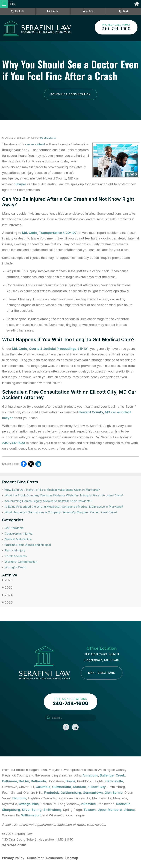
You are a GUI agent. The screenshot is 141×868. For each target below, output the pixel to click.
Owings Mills (29, 804)
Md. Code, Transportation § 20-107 (49, 233)
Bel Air (24, 781)
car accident (35, 144)
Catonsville (114, 781)
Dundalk (79, 787)
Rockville (123, 804)
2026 (7, 580)
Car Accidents (48, 138)
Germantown (93, 793)
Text (125, 11)
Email (53, 11)
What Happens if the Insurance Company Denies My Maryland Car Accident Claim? (61, 512)
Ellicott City (97, 787)
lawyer (21, 184)
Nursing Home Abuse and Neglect (28, 545)
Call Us (18, 11)
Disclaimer (35, 858)
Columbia (43, 787)
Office (88, 11)
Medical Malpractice (18, 539)
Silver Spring (32, 810)
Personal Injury (15, 550)
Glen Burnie (114, 793)
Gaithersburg (71, 793)
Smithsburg (52, 810)
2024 (7, 595)
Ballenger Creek (112, 775)
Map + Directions (102, 673)
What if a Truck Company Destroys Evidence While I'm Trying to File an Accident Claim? (64, 495)
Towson (90, 810)
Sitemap (72, 858)
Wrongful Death (15, 567)
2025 (7, 587)
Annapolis (90, 775)
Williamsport (31, 815)
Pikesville (88, 804)
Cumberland (62, 787)
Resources (55, 858)
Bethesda (38, 781)
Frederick (51, 793)
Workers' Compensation (21, 562)
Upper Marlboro (110, 810)
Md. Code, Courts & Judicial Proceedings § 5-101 (50, 349)
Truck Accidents (16, 556)
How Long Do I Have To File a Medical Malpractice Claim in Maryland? (52, 490)
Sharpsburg (11, 810)
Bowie (70, 781)
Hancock (19, 798)
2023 (7, 602)
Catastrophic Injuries (19, 534)
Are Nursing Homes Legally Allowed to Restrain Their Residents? (48, 501)
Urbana (129, 810)
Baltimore (10, 781)
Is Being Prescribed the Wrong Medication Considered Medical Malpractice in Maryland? (64, 507)
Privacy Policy (13, 858)
